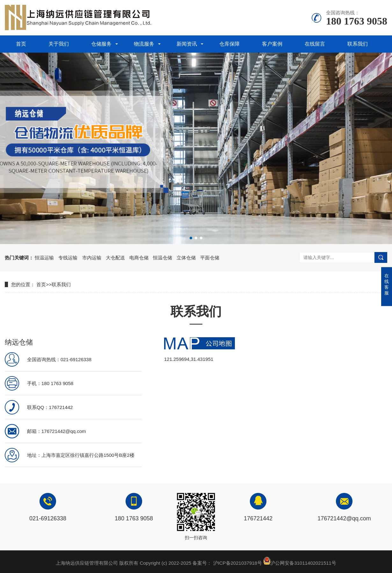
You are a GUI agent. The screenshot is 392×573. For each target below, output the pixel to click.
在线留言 (315, 44)
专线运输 (68, 258)
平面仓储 (210, 258)
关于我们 (59, 44)
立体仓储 (186, 258)
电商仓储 (139, 258)
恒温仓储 (163, 258)
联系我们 (358, 44)
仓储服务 (101, 44)
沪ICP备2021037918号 (238, 563)
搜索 (381, 257)
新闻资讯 (187, 44)
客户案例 (272, 44)
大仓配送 (115, 258)
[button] (191, 238)
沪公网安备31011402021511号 (303, 563)
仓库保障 (229, 44)
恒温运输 (44, 258)
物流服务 (144, 44)
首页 (21, 44)
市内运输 (92, 258)
